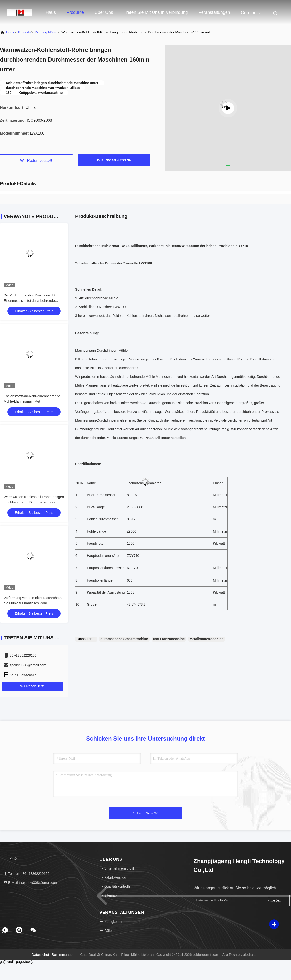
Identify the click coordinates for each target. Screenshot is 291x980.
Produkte (75, 12)
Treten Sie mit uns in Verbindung (156, 12)
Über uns (104, 12)
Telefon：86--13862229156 (26, 874)
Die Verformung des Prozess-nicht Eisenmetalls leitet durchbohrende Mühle (29, 301)
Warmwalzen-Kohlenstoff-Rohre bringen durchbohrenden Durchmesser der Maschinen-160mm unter (34, 502)
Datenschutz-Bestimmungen (53, 955)
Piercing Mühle (46, 32)
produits (24, 32)
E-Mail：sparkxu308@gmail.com (31, 883)
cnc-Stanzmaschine (169, 639)
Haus (51, 12)
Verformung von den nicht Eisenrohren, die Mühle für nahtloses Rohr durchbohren (33, 603)
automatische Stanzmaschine (124, 639)
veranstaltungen (214, 12)
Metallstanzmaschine (206, 639)
